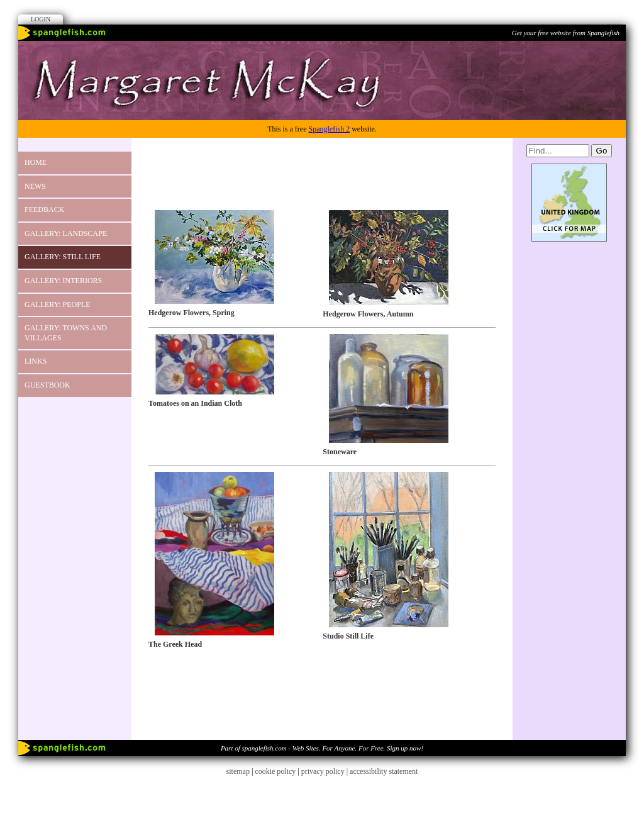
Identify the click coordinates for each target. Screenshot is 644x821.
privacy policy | (325, 771)
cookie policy (275, 771)
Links (36, 361)
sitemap (238, 771)
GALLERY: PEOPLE (58, 304)
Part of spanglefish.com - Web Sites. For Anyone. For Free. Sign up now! (322, 748)
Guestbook (47, 385)
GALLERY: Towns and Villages (66, 333)
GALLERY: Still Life (63, 257)
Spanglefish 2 (329, 129)
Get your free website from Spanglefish (566, 33)
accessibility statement (384, 771)
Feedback (44, 209)
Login (41, 19)
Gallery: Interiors (63, 281)
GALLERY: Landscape (66, 233)
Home (36, 162)
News (35, 186)
